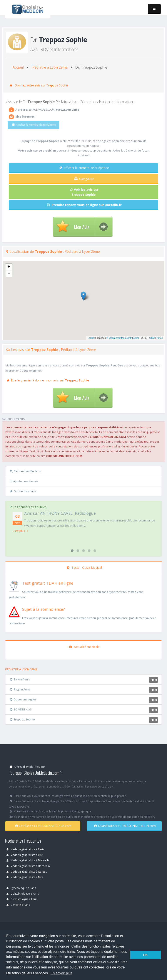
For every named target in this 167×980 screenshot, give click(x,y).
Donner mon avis (23, 491)
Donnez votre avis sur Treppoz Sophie (39, 85)
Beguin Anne (20, 689)
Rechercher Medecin (26, 471)
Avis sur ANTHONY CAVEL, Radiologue (60, 513)
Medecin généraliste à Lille (25, 855)
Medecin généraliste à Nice (25, 877)
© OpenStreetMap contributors (123, 338)
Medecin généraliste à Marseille (28, 860)
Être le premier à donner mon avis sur (48, 380)
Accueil (18, 67)
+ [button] (9, 267)
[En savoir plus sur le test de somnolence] (14, 611)
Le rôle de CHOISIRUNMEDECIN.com (43, 826)
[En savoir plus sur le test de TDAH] (14, 585)
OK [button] (145, 955)
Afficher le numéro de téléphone (31, 125)
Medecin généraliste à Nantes (27, 872)
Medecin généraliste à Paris (25, 849)
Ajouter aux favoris (24, 481)
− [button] (9, 274)
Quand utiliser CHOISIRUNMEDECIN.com (125, 826)
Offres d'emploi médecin (28, 767)
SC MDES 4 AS (21, 709)
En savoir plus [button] (61, 973)
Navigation (84, 179)
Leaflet (91, 338)
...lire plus (20, 531)
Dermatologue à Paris (22, 899)
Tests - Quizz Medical (84, 568)
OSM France (156, 338)
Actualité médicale (84, 647)
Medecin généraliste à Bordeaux (28, 866)
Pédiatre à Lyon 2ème (50, 67)
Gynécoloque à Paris (21, 888)
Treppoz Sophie (22, 719)
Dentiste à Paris (18, 905)
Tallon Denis (20, 679)
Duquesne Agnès (23, 699)
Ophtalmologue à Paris (23, 894)
